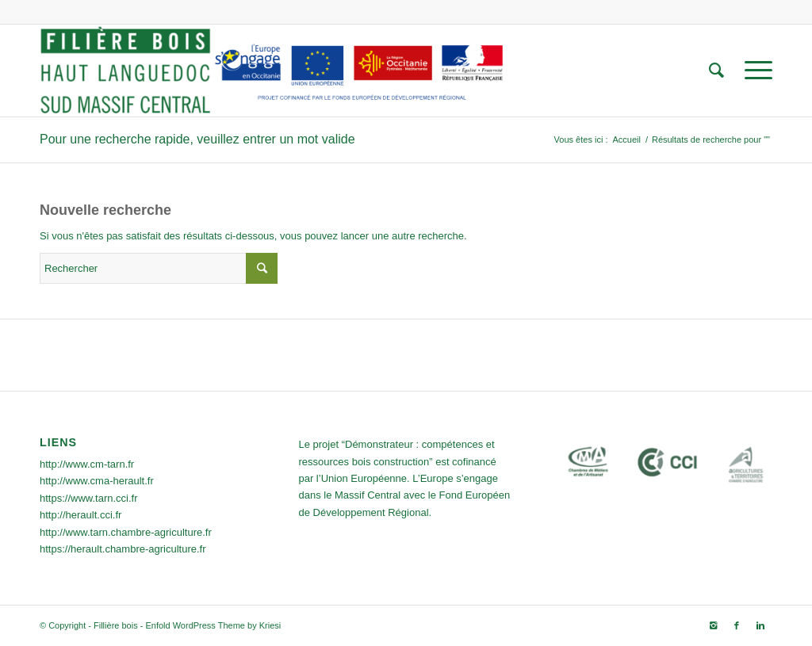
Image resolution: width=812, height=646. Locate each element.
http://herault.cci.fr (80, 515)
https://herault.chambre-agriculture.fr (123, 549)
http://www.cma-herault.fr (97, 481)
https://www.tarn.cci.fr (89, 498)
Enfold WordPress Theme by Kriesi (213, 625)
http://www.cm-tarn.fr (87, 464)
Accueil (626, 140)
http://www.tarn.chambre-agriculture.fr (126, 532)
